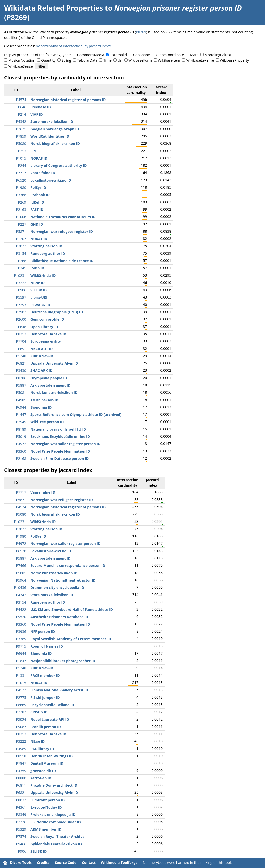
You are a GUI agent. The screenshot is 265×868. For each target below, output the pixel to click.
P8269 (141, 32)
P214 (22, 114)
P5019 (21, 437)
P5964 (21, 580)
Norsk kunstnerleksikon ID (54, 393)
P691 (22, 349)
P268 (22, 261)
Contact (89, 863)
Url (120, 60)
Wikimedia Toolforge (119, 863)
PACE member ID (45, 675)
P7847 (21, 763)
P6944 (21, 407)
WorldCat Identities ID (50, 136)
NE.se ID (37, 283)
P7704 (21, 341)
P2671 (21, 129)
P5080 (21, 144)
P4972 (21, 444)
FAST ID (37, 209)
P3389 (21, 639)
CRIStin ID (39, 712)
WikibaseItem (169, 60)
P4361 (21, 807)
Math (194, 55)
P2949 (21, 422)
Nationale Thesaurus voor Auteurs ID (63, 217)
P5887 (21, 385)
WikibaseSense (21, 66)
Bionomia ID (41, 407)
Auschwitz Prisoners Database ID (59, 617)
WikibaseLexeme (200, 60)
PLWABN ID (40, 305)
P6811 (21, 785)
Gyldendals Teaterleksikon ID (56, 844)
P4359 (21, 771)
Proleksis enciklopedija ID (53, 815)
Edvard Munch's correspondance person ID (68, 566)
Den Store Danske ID (48, 334)
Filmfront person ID (47, 800)
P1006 (21, 217)
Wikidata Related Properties (54, 8)
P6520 (21, 180)
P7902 (21, 312)
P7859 (21, 136)
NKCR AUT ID (42, 349)
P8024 (21, 719)
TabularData (87, 60)
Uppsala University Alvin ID (54, 363)
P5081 (21, 393)
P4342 (21, 122)
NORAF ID (39, 158)
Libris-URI (39, 297)
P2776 (21, 822)
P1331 (21, 675)
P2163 (21, 209)
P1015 (21, 158)
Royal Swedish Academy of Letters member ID (71, 639)
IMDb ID (37, 268)
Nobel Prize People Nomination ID (60, 451)
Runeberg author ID (48, 253)
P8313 (21, 334)
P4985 (21, 400)
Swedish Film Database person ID (59, 458)
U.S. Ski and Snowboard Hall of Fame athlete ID (72, 610)
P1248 (21, 356)
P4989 (21, 749)
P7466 (21, 566)
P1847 (21, 661)
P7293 (21, 305)
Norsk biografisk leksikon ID (55, 144)
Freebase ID (41, 107)
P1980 (21, 188)
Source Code (66, 863)
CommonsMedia (91, 55)
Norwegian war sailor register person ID (65, 444)
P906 (22, 290)
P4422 (21, 610)
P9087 (21, 727)
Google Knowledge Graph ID (55, 129)
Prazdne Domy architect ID (54, 785)
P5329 (21, 829)
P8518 (21, 756)
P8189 (21, 429)
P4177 (21, 690)
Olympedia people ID (49, 378)
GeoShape (141, 55)
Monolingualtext (218, 55)
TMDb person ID (44, 400)
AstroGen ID (41, 778)
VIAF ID (37, 114)
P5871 (21, 231)
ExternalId (119, 55)
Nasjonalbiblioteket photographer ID (63, 661)
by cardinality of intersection (59, 46)
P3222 (21, 283)
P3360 (21, 451)
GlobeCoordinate (170, 55)
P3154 (21, 253)
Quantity (48, 60)
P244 (22, 166)
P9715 (21, 646)
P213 (22, 151)
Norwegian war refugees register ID (62, 231)
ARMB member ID (46, 829)
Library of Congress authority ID (58, 166)
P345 (22, 268)
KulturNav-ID (42, 356)
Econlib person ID (46, 727)
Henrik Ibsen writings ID (51, 756)
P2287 (21, 712)
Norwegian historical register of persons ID (68, 100)
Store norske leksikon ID (52, 122)
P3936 (21, 631)
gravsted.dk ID (43, 771)
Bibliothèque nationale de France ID (62, 261)
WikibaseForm (140, 60)
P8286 (21, 378)
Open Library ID (44, 327)
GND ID (37, 224)
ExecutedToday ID (46, 807)
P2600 (21, 319)
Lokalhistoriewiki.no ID (51, 180)
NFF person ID (43, 631)
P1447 (21, 415)
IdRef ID (37, 202)
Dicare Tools (21, 863)
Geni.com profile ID (47, 319)
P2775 (21, 697)
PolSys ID (38, 188)
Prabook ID (40, 195)
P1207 (21, 239)
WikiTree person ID (47, 422)
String (66, 60)
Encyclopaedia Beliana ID (52, 705)
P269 (22, 202)
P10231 (20, 275)
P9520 (21, 617)
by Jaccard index (98, 46)
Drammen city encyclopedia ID (57, 588)
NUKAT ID (39, 239)
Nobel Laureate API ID (50, 719)
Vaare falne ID (43, 173)
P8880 (21, 778)
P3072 (21, 246)
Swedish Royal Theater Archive (57, 837)
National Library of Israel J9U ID (58, 429)
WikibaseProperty (234, 60)
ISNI (34, 151)
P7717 (21, 173)
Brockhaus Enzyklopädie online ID (60, 437)
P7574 (21, 837)
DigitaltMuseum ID (47, 763)
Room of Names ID (47, 646)
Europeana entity (46, 341)
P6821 (21, 363)
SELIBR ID (38, 290)
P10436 (20, 588)
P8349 (21, 815)
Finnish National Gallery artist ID (59, 690)
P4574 (21, 100)
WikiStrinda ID (43, 275)
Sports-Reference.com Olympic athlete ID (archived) (76, 415)
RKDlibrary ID (42, 749)
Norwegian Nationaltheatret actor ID (63, 580)
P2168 (21, 458)
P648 (22, 327)
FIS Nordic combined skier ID (56, 822)
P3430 (21, 371)
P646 (22, 107)
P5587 (21, 297)
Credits (43, 863)
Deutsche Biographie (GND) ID (57, 312)
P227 (22, 224)
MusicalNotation (22, 60)
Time (108, 60)
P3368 (21, 195)
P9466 (21, 844)
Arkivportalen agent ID (50, 385)
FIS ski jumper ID (45, 697)
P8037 (21, 800)
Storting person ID (46, 246)
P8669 (21, 705)
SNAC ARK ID (41, 371)
